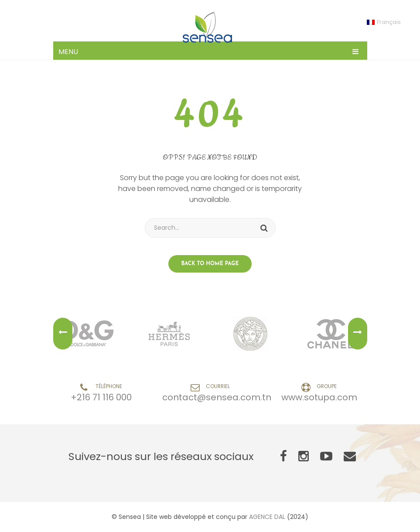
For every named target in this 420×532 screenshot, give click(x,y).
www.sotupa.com (319, 397)
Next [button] (358, 334)
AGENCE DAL (267, 517)
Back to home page (210, 264)
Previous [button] (63, 334)
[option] (88, 334)
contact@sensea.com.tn (217, 397)
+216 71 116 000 (101, 397)
